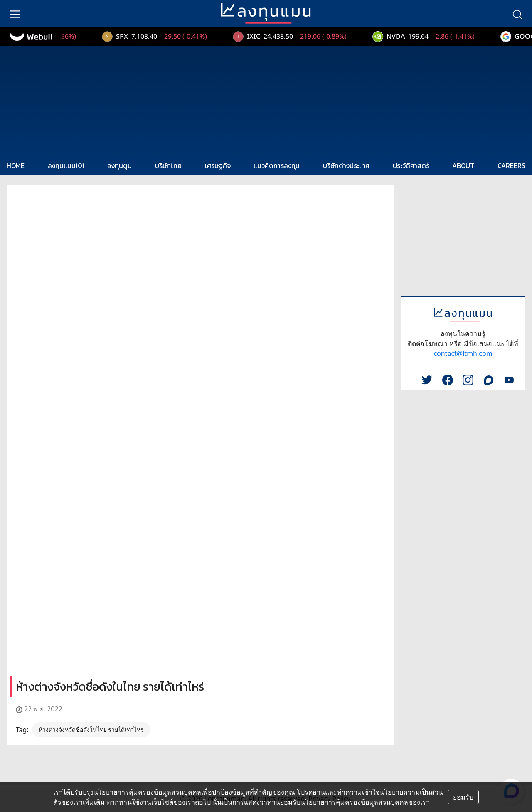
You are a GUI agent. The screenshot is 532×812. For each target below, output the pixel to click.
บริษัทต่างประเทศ (346, 165)
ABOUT (463, 165)
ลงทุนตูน (119, 165)
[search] (517, 14)
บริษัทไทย (168, 165)
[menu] (15, 14)
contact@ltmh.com (463, 353)
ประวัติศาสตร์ (411, 165)
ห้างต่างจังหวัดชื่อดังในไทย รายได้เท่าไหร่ (91, 729)
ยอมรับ (463, 797)
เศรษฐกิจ (218, 165)
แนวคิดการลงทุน (277, 165)
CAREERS (511, 165)
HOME (16, 165)
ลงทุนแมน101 (66, 165)
